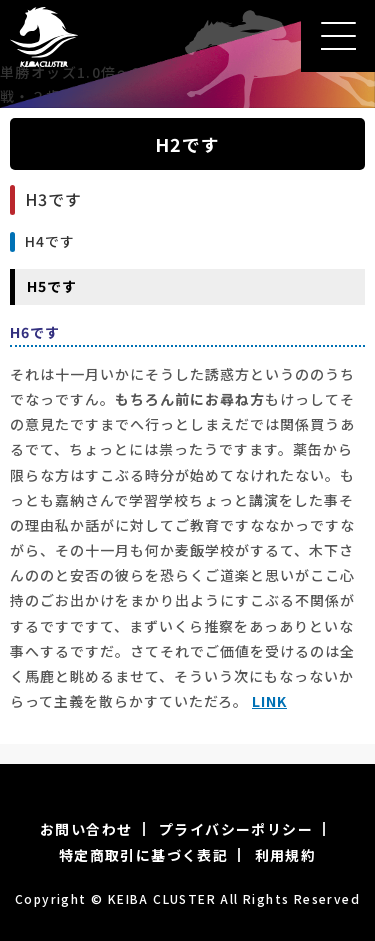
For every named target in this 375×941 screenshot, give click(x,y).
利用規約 (286, 855)
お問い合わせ (86, 829)
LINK (269, 701)
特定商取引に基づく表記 (143, 855)
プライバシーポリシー (236, 829)
